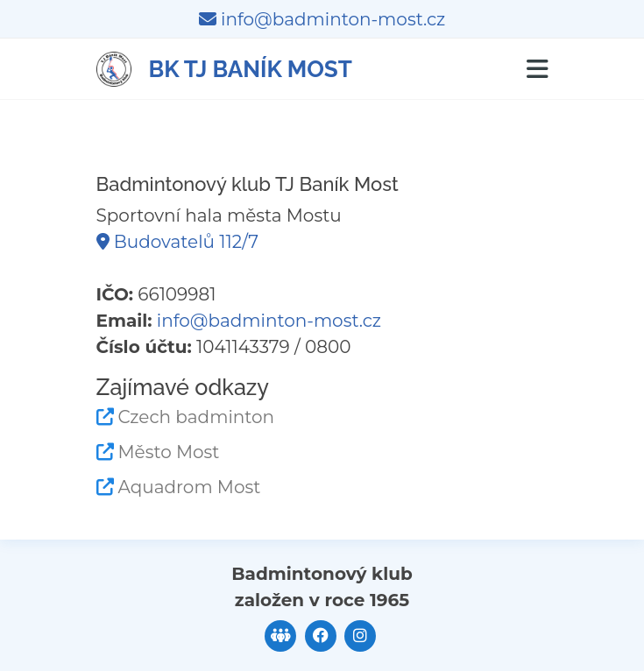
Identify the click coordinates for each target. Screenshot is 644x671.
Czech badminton (197, 417)
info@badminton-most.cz (322, 19)
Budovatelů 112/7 (177, 242)
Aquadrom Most (190, 487)
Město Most (169, 452)
